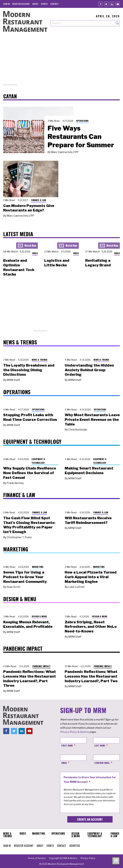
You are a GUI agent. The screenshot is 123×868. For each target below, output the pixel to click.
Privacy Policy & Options (75, 732)
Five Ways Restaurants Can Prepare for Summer (81, 136)
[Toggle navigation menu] (116, 861)
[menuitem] (6, 4)
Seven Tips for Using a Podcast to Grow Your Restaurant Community (25, 577)
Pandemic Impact (41, 666)
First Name (67, 745)
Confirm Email (102, 763)
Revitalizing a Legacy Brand (98, 263)
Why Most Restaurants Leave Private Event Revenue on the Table (92, 420)
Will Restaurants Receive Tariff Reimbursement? (88, 520)
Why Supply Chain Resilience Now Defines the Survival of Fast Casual (30, 473)
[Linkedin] (112, 4)
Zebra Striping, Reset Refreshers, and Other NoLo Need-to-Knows (91, 627)
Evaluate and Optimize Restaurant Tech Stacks (19, 267)
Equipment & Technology (38, 461)
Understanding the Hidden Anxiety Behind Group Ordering (89, 370)
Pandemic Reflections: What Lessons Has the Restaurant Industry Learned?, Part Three (30, 679)
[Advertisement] (61, 61)
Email (64, 763)
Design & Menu (39, 616)
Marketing (38, 567)
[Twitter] (106, 4)
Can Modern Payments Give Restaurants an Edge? (29, 208)
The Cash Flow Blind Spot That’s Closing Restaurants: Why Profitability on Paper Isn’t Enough (29, 525)
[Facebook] (100, 4)
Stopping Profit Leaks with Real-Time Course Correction (30, 417)
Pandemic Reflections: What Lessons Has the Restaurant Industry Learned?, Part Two (91, 676)
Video (35, 253)
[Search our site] (83, 23)
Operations (82, 121)
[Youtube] (118, 4)
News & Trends (40, 360)
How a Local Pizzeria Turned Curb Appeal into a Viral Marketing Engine (91, 577)
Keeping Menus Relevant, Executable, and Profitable (28, 624)
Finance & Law (39, 200)
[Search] (117, 23)
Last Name (100, 745)
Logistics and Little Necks (57, 263)
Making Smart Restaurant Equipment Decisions (89, 471)
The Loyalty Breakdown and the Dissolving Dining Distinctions (29, 370)
